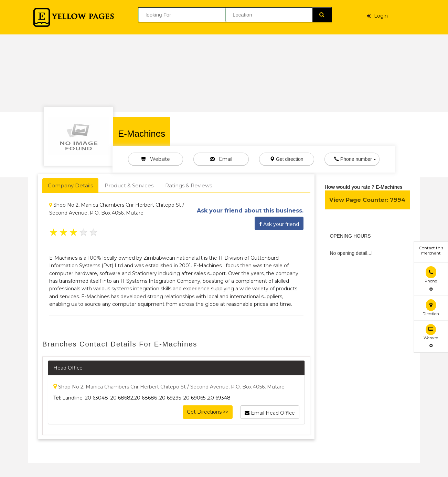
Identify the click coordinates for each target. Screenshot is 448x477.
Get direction (286, 159)
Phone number (355, 159)
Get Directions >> (208, 412)
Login (377, 16)
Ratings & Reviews (189, 185)
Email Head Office (270, 412)
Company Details (70, 185)
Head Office (68, 368)
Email (221, 159)
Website (156, 159)
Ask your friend (279, 223)
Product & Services (129, 185)
